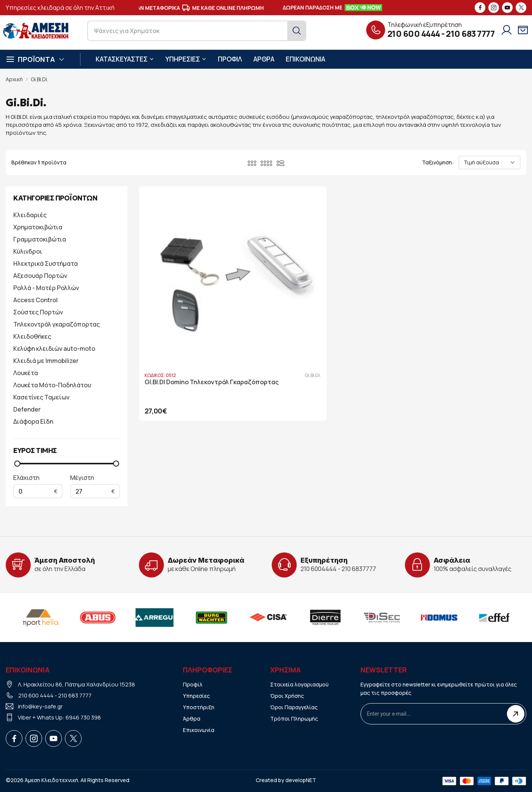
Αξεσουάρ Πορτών (40, 276)
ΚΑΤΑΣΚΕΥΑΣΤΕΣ (125, 59)
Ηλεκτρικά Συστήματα (46, 263)
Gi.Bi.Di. (39, 79)
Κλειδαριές (30, 215)
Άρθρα (192, 719)
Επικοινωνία (199, 730)
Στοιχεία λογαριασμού (299, 684)
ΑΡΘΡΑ (264, 59)
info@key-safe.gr (40, 706)
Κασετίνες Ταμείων (41, 397)
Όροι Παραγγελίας (294, 707)
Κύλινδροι (28, 251)
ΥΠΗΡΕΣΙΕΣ (186, 59)
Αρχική (14, 79)
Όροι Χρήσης (287, 696)
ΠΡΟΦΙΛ (230, 59)
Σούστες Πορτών (38, 312)
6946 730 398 (83, 717)
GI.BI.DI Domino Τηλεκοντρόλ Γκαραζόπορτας (187, 320)
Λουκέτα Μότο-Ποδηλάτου (52, 385)
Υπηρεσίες (196, 696)
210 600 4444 (414, 34)
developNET (301, 780)
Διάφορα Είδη (33, 421)
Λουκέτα (26, 373)
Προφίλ (193, 684)
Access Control (35, 300)
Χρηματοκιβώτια (38, 227)
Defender (27, 409)
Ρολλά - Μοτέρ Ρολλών (46, 288)
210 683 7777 (470, 34)
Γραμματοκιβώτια (40, 239)
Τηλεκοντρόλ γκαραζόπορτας (57, 324)
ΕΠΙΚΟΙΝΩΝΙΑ (305, 59)
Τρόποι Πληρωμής (294, 719)
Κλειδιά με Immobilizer (46, 361)
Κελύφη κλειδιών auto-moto (54, 349)
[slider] (17, 464)
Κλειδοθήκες (32, 336)
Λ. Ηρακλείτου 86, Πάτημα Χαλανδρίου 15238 (76, 684)
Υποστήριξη (199, 707)
